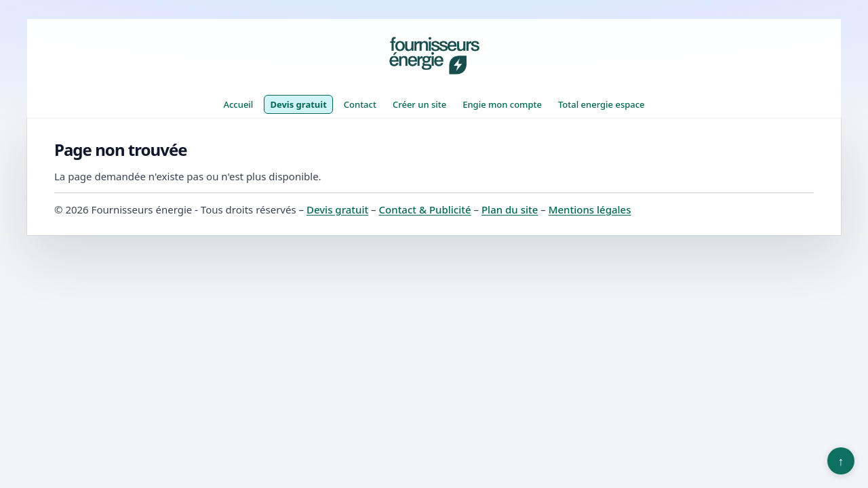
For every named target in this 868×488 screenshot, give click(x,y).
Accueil (238, 104)
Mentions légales (590, 209)
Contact (360, 104)
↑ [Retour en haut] (841, 461)
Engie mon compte (502, 104)
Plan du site (510, 209)
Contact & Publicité (425, 209)
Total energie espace (601, 104)
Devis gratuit (298, 104)
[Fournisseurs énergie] (434, 56)
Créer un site (419, 104)
